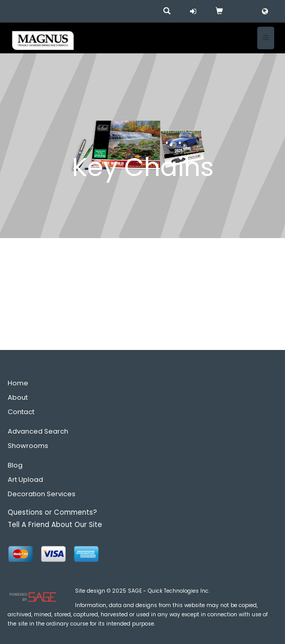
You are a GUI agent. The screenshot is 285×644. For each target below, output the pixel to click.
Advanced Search (38, 431)
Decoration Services (42, 494)
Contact (21, 412)
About (18, 397)
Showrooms (28, 446)
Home (18, 383)
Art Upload (25, 480)
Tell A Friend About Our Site (55, 525)
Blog (15, 465)
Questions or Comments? (52, 512)
